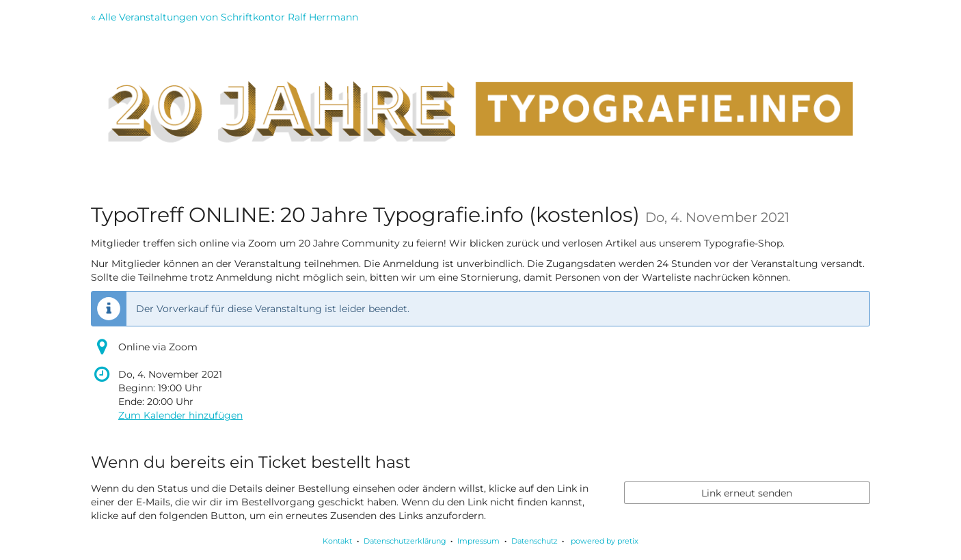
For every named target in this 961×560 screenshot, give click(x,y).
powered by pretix (605, 541)
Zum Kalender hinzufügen (180, 415)
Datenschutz (534, 541)
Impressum (478, 541)
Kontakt (337, 541)
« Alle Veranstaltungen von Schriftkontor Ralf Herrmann (225, 17)
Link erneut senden (747, 493)
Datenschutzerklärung (405, 541)
